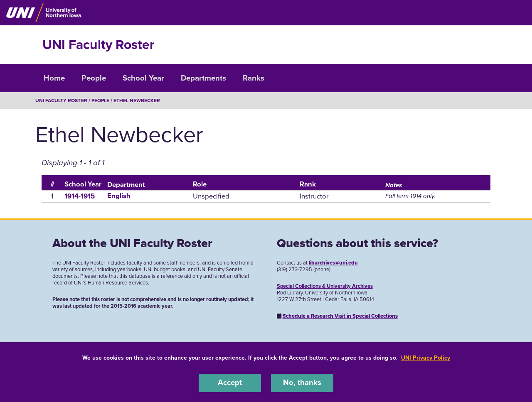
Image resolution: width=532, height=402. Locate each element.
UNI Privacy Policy (426, 358)
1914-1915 (80, 196)
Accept (230, 383)
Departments (203, 78)
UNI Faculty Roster (99, 45)
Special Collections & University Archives (325, 286)
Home (54, 78)
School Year (143, 78)
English (119, 196)
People (94, 78)
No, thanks (302, 383)
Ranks (254, 78)
